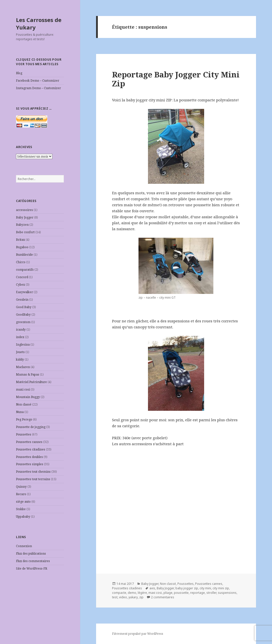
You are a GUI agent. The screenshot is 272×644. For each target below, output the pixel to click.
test (115, 597)
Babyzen (22, 225)
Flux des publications (31, 553)
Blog (19, 73)
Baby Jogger (25, 217)
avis (152, 588)
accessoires (24, 210)
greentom (23, 322)
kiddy (20, 359)
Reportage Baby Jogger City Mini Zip (176, 79)
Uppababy (23, 517)
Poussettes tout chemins (33, 472)
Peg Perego (24, 419)
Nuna (20, 412)
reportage (198, 593)
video (123, 597)
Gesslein (22, 300)
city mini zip (221, 588)
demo (132, 593)
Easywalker (24, 292)
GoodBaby (23, 315)
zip (141, 597)
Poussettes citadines (31, 449)
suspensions (227, 593)
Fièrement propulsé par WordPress (138, 634)
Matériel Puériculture (31, 382)
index (20, 337)
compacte (119, 593)
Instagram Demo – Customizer (38, 88)
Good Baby (24, 307)
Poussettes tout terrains (33, 479)
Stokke (21, 509)
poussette (181, 593)
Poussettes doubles (29, 457)
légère (142, 593)
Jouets (20, 352)
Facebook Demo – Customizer (38, 81)
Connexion (24, 546)
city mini (205, 588)
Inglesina (23, 344)
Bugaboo (22, 247)
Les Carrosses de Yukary (39, 23)
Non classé (24, 404)
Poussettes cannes (29, 442)
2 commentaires (163, 597)
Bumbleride (24, 255)
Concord (22, 277)
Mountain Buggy (28, 397)
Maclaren (23, 367)
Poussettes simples (30, 464)
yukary (133, 597)
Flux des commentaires (33, 561)
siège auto (23, 502)
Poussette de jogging (31, 427)
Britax (20, 240)
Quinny (21, 487)
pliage (168, 593)
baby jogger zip (187, 588)
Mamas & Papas (28, 374)
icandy (21, 329)
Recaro (21, 494)
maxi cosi (23, 389)
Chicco (21, 262)
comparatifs (25, 270)
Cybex (20, 285)
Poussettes (24, 434)
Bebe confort (25, 232)
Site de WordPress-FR (32, 568)
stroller (211, 593)
